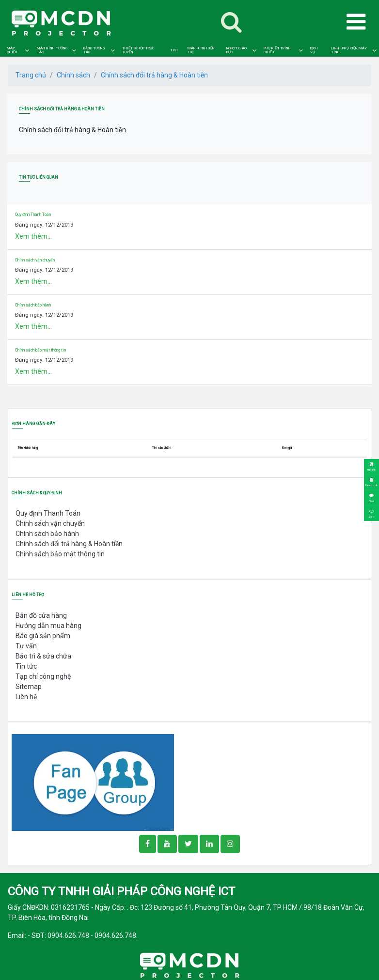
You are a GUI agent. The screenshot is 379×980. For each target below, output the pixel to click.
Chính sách (73, 75)
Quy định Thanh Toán (33, 214)
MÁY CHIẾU (12, 50)
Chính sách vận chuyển (35, 260)
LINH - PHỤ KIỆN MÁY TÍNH (349, 50)
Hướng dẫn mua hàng (48, 626)
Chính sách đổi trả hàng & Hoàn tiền (154, 75)
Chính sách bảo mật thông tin (40, 350)
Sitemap (29, 687)
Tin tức (26, 666)
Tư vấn (26, 646)
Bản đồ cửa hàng (41, 615)
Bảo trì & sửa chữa (43, 656)
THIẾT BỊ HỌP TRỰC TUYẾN (138, 50)
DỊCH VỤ (314, 50)
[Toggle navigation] (231, 22)
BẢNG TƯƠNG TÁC (94, 50)
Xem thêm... (33, 236)
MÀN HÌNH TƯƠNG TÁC (52, 50)
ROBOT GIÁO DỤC (237, 50)
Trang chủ (31, 75)
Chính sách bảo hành (33, 305)
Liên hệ (26, 697)
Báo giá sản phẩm (43, 636)
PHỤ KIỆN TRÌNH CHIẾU (277, 50)
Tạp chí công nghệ (43, 676)
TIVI (174, 50)
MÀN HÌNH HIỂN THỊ (201, 50)
